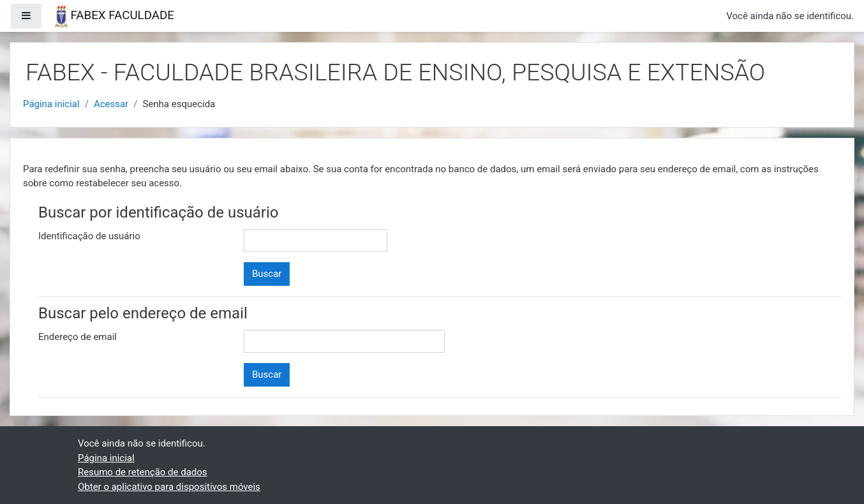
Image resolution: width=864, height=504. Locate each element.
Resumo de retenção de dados (143, 472)
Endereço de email (78, 337)
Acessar (111, 104)
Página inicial (51, 104)
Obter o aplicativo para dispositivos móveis (169, 487)
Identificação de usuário (89, 236)
